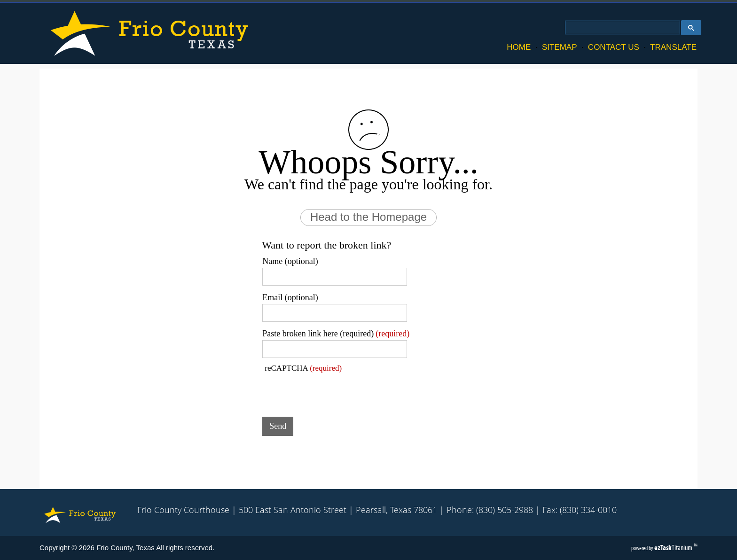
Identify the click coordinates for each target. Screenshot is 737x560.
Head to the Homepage (368, 217)
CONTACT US (614, 47)
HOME (519, 47)
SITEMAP (559, 47)
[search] (622, 28)
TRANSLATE (673, 47)
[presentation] (334, 391)
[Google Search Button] (691, 28)
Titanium (674, 548)
